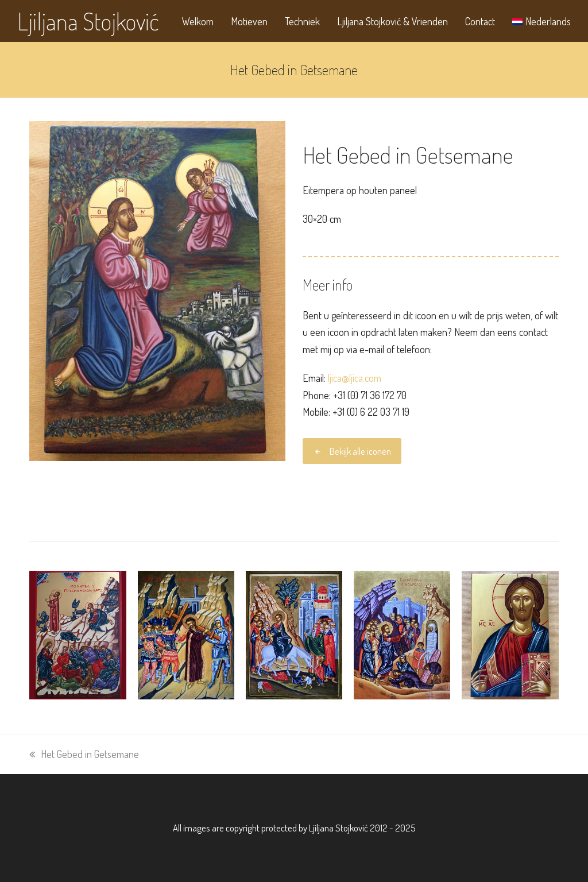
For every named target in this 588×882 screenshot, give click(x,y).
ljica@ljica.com (355, 378)
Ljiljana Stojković (88, 21)
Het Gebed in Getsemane (84, 754)
